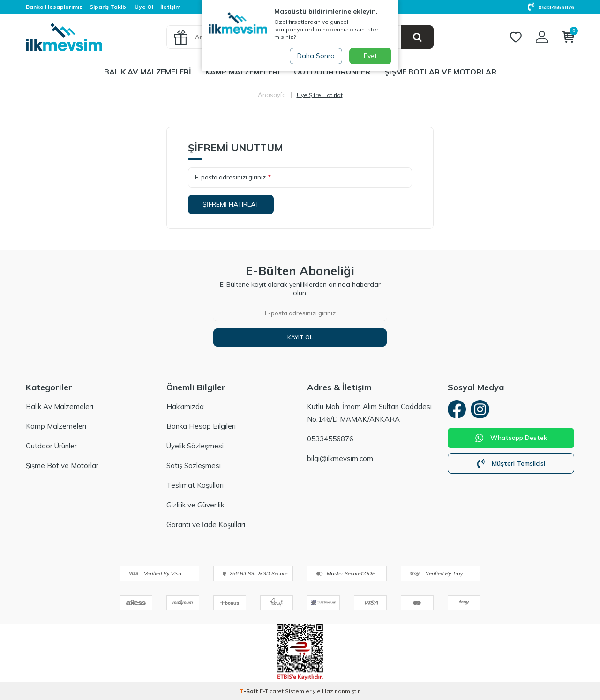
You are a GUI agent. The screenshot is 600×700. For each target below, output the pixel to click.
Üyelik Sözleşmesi (195, 446)
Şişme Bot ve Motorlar (62, 465)
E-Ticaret (272, 691)
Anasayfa (272, 95)
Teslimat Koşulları (195, 485)
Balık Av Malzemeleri (148, 72)
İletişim (170, 7)
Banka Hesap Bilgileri (201, 426)
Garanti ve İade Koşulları (206, 525)
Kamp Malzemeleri (243, 72)
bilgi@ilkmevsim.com (340, 458)
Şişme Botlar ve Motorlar (440, 72)
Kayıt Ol (300, 337)
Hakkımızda (185, 406)
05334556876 (551, 7)
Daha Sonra (316, 56)
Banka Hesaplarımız (54, 7)
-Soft (250, 691)
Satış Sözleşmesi (194, 465)
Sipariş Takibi (109, 7)
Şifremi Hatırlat (231, 204)
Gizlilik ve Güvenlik (195, 505)
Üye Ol (144, 7)
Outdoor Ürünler (332, 72)
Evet (370, 56)
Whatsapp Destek (511, 438)
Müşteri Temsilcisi (511, 464)
